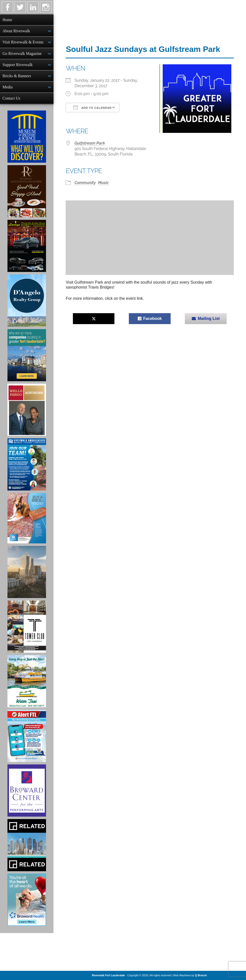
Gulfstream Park (90, 143)
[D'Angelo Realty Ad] (27, 301)
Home (7, 20)
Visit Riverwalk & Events (23, 42)
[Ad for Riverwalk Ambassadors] (27, 464)
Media (8, 87)
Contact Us (11, 98)
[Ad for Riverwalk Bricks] (27, 518)
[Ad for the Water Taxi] (27, 681)
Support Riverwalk (18, 65)
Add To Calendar (92, 108)
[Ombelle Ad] (27, 572)
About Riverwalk (16, 31)
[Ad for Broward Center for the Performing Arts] (27, 791)
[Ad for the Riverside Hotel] (27, 191)
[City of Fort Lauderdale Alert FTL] (27, 736)
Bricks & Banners (17, 76)
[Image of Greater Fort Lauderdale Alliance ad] (27, 355)
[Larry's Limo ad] (27, 246)
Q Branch (201, 975)
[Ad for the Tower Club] (27, 627)
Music (103, 183)
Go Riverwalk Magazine (22, 54)
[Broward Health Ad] (27, 900)
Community (85, 183)
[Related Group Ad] (27, 845)
